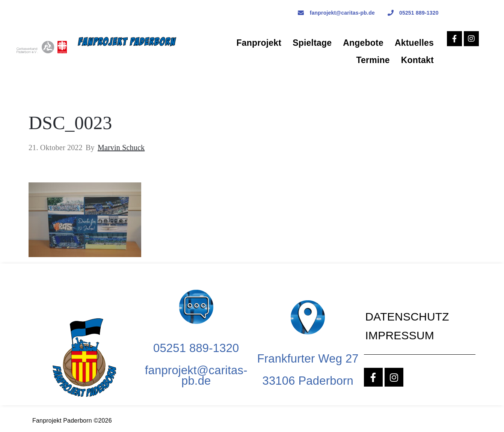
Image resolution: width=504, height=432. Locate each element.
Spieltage (312, 43)
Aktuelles (414, 43)
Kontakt (417, 60)
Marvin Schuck (121, 148)
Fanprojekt (259, 43)
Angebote (363, 43)
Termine (373, 60)
